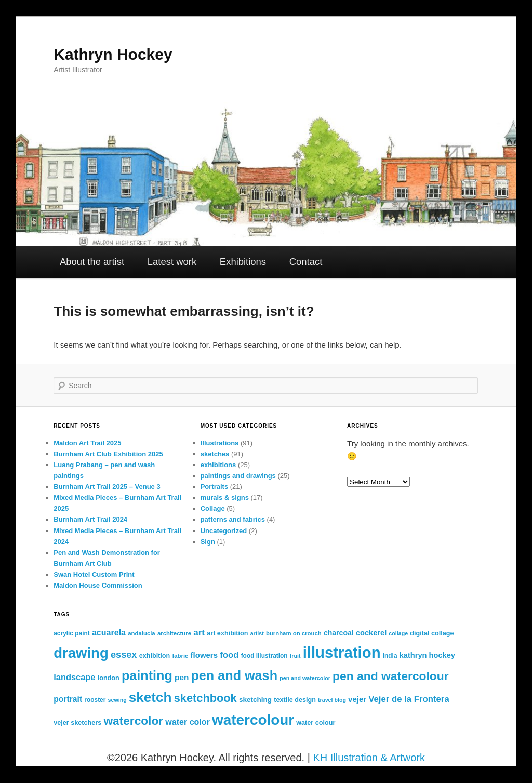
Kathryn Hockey (113, 54)
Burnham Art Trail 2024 (90, 519)
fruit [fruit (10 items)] (295, 656)
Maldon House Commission (98, 585)
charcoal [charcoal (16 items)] (339, 633)
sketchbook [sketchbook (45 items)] (205, 698)
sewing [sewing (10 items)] (117, 700)
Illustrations (220, 443)
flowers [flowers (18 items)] (204, 655)
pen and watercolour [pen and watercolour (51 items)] (391, 676)
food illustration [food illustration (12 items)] (264, 656)
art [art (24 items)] (199, 633)
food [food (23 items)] (229, 655)
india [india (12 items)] (390, 656)
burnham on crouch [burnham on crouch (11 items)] (294, 633)
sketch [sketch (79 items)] (150, 697)
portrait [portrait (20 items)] (68, 699)
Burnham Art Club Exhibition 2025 (108, 454)
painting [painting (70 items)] (147, 675)
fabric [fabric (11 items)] (180, 656)
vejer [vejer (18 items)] (357, 699)
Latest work (172, 262)
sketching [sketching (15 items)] (255, 700)
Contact (306, 262)
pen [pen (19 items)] (182, 677)
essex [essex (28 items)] (124, 655)
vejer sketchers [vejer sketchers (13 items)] (77, 723)
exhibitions (218, 465)
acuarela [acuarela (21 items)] (109, 632)
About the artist (92, 262)
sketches (215, 454)
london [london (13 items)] (109, 678)
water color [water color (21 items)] (188, 722)
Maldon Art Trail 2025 (87, 443)
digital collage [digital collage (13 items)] (432, 633)
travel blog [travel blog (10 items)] (332, 700)
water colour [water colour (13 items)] (316, 723)
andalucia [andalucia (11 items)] (141, 633)
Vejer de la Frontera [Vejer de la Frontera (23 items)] (409, 699)
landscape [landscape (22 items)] (74, 677)
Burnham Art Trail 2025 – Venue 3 (107, 487)
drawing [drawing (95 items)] (81, 653)
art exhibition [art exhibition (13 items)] (227, 633)
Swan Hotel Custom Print (94, 574)
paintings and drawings (238, 476)
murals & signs (225, 497)
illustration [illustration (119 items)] (342, 652)
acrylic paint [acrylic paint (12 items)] (71, 633)
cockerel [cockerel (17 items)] (371, 633)
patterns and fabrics (233, 519)
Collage (213, 508)
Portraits (214, 487)
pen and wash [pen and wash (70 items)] (234, 675)
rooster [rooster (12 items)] (95, 700)
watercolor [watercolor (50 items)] (133, 721)
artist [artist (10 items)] (257, 633)
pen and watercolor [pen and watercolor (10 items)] (305, 678)
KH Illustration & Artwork (369, 758)
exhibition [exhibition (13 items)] (155, 656)
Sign (208, 542)
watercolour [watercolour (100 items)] (253, 720)
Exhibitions (243, 262)
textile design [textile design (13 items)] (295, 700)
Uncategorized (224, 531)
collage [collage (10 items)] (398, 633)
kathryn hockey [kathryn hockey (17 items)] (427, 655)
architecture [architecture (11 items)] (174, 633)
